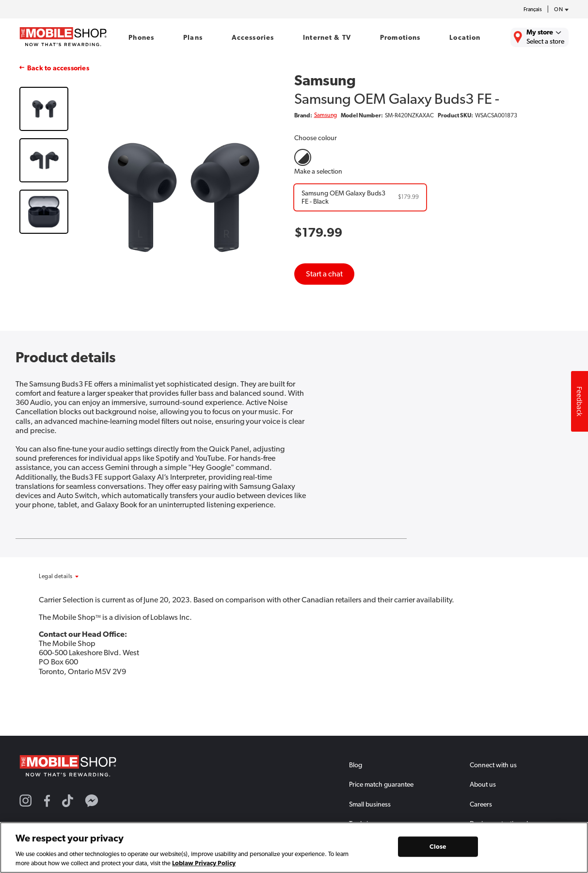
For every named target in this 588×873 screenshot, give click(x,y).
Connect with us (493, 765)
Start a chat (324, 274)
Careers (481, 804)
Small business (370, 804)
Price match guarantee (381, 784)
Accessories (253, 37)
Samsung (326, 115)
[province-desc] (559, 10)
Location (465, 37)
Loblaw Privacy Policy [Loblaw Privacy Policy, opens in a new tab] (204, 863)
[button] (81, 576)
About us (483, 784)
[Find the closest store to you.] (540, 37)
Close (438, 847)
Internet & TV (327, 37)
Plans (193, 37)
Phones (141, 37)
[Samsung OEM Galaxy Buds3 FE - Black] (360, 197)
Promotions (400, 37)
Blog (356, 765)
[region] (294, 848)
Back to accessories (58, 68)
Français (533, 9)
